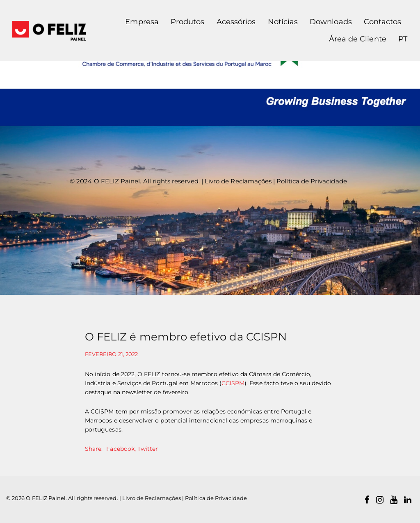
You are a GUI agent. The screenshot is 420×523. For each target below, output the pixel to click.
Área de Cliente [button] (358, 39)
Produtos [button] (187, 22)
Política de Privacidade (312, 181)
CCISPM (233, 383)
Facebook (120, 449)
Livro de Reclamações (238, 181)
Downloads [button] (331, 22)
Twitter (148, 449)
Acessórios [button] (236, 22)
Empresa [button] (142, 22)
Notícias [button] (283, 22)
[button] (400, 39)
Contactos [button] (383, 22)
